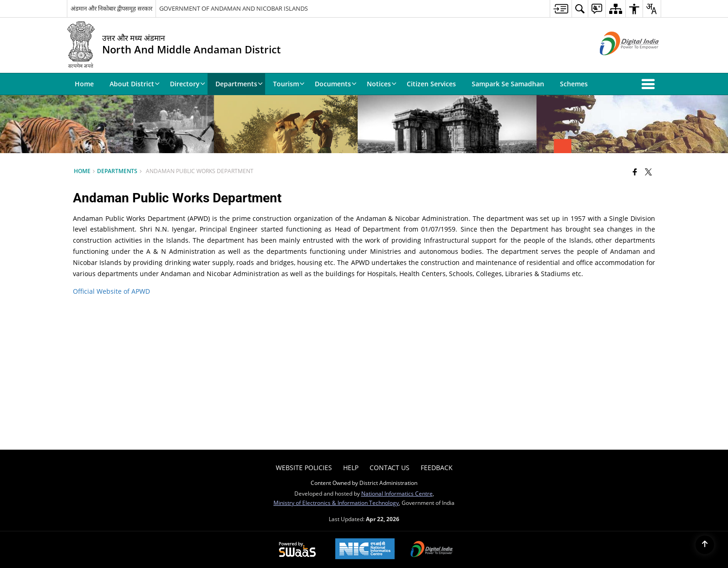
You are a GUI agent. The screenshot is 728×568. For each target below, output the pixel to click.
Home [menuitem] (84, 84)
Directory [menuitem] (188, 84)
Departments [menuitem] (239, 84)
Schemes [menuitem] (574, 84)
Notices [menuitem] (382, 84)
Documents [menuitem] (336, 84)
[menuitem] (561, 9)
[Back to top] (705, 545)
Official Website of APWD (111, 291)
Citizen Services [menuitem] (431, 84)
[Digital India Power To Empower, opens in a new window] (432, 550)
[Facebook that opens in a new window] (635, 172)
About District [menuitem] (135, 84)
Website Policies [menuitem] (304, 468)
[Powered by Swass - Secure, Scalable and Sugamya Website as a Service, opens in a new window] (297, 550)
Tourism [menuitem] (289, 84)
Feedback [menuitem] (437, 468)
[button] (650, 84)
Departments (117, 171)
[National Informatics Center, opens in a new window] (365, 550)
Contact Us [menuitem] (390, 468)
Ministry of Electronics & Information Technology (336, 503)
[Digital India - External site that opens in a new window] (618, 63)
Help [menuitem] (351, 468)
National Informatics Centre (397, 493)
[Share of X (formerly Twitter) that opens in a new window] (648, 172)
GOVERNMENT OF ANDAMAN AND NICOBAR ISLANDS (234, 8)
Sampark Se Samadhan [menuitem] (508, 84)
